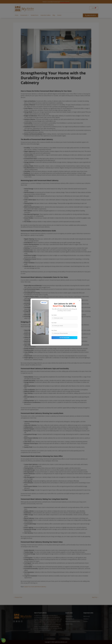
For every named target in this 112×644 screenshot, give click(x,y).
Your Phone (54, 330)
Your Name (54, 315)
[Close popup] (79, 301)
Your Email (54, 323)
